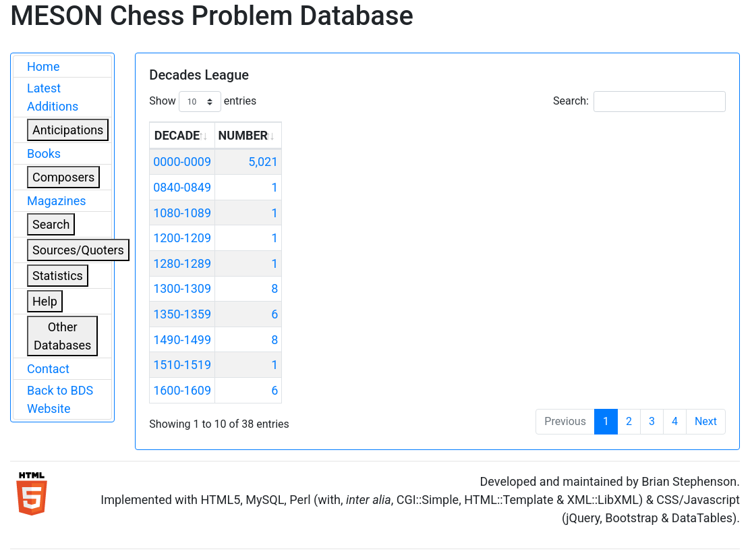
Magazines (57, 201)
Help (45, 301)
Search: (639, 102)
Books (44, 153)
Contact (48, 369)
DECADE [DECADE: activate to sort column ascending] (177, 135)
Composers (63, 177)
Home (43, 66)
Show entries (203, 102)
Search (51, 224)
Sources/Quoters (78, 250)
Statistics (58, 276)
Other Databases (62, 336)
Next (706, 421)
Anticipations (68, 130)
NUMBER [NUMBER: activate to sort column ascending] (243, 135)
